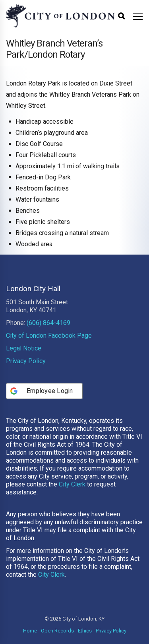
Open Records (57, 631)
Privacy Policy (26, 361)
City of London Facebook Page (49, 336)
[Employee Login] (44, 391)
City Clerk (72, 484)
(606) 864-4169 (48, 323)
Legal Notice (24, 348)
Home (30, 631)
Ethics (85, 631)
